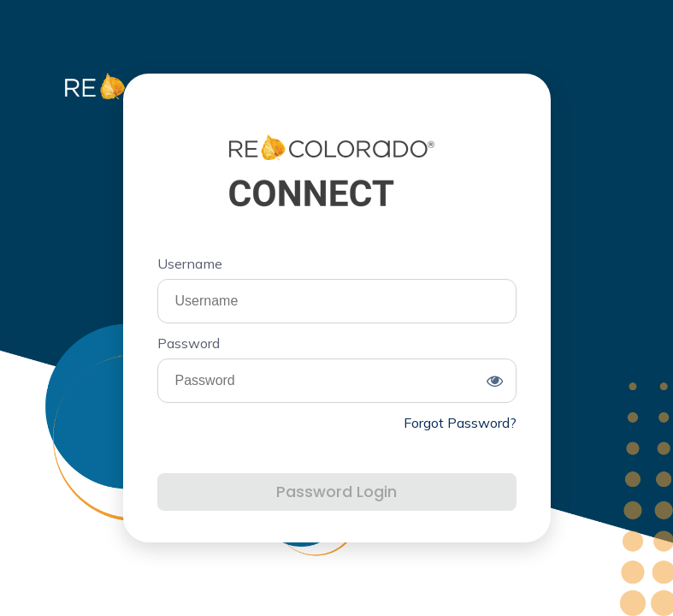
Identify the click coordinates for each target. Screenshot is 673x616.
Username (190, 264)
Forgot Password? (460, 423)
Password (189, 343)
